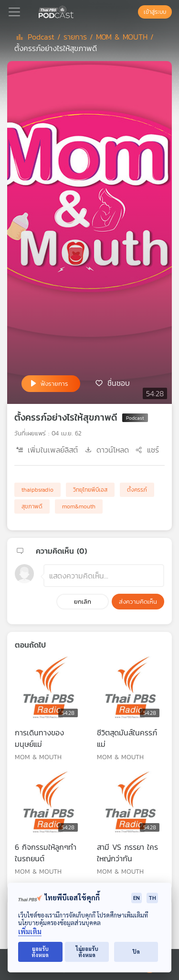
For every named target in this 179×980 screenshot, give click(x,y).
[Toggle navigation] (14, 12)
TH (152, 898)
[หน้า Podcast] (75, 11)
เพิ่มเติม (30, 932)
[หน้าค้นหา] (133, 12)
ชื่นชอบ (119, 383)
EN (137, 898)
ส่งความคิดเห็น (138, 602)
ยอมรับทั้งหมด (40, 952)
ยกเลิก (83, 602)
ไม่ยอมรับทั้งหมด (87, 952)
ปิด (136, 952)
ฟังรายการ (54, 384)
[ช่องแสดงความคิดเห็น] (104, 576)
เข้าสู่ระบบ (155, 12)
